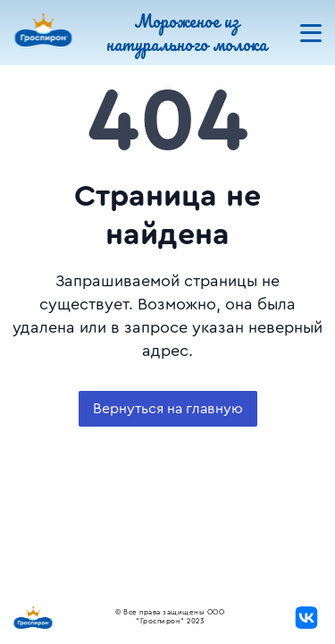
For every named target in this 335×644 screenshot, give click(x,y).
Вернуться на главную (168, 409)
